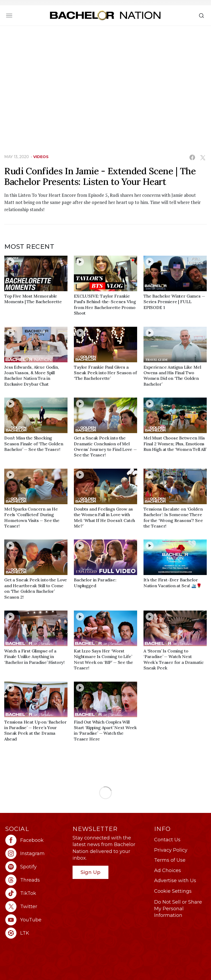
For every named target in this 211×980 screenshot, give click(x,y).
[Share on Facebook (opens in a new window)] (192, 157)
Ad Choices (168, 870)
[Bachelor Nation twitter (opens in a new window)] (36, 907)
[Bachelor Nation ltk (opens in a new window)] (36, 933)
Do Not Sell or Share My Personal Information (178, 909)
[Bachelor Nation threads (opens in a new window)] (36, 880)
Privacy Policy (171, 850)
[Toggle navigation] (9, 15)
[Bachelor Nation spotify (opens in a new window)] (36, 867)
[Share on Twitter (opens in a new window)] (203, 157)
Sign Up (90, 872)
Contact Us (167, 840)
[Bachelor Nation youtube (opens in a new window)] (36, 920)
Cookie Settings (173, 891)
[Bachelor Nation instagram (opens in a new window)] (36, 853)
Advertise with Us (175, 881)
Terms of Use (170, 860)
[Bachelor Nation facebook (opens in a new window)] (36, 840)
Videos (41, 157)
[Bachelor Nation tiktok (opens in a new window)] (36, 893)
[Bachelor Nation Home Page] (105, 15)
